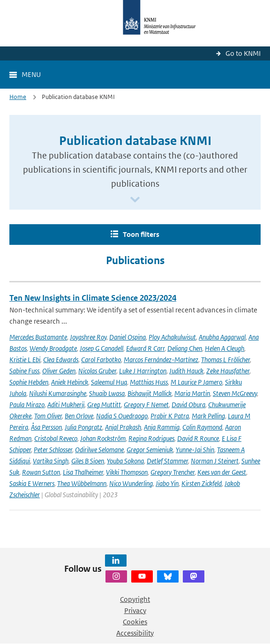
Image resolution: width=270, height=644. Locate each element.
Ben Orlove (79, 416)
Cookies (135, 622)
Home (18, 97)
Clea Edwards (61, 360)
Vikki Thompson (127, 472)
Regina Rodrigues (151, 438)
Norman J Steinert (215, 461)
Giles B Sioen (88, 461)
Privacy (135, 610)
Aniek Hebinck (70, 382)
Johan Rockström (103, 438)
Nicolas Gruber (97, 371)
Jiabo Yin (167, 483)
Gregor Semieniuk (150, 450)
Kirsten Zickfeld (202, 483)
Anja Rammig (162, 427)
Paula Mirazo (27, 405)
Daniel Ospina (127, 337)
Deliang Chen (185, 348)
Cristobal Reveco (56, 438)
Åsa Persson (46, 427)
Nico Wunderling (131, 483)
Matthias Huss (149, 382)
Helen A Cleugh (225, 348)
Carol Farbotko (101, 360)
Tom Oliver (48, 416)
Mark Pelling (208, 416)
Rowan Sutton (41, 472)
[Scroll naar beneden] (135, 200)
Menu (31, 74)
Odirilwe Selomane (99, 450)
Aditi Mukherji (66, 405)
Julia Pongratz (83, 427)
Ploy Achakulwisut (172, 337)
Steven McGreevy (235, 393)
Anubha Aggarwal (222, 337)
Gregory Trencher (172, 472)
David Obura (188, 405)
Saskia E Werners (32, 483)
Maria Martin (192, 393)
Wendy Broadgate (53, 348)
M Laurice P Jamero (196, 382)
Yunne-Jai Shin (195, 450)
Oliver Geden (59, 371)
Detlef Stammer (167, 461)
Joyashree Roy (88, 337)
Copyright (135, 599)
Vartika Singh (51, 461)
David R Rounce (198, 438)
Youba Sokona (125, 461)
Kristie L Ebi (25, 360)
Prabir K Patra (170, 416)
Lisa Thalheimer (83, 472)
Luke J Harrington (143, 371)
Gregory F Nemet (146, 405)
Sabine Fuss (24, 371)
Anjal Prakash (123, 427)
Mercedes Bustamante (38, 337)
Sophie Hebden (29, 382)
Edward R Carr (145, 348)
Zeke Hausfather (228, 371)
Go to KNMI (243, 53)
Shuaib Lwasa (107, 393)
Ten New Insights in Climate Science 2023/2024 (93, 298)
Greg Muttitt (104, 405)
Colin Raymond (202, 427)
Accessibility (135, 633)
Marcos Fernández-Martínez (161, 360)
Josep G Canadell (101, 348)
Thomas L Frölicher (225, 360)
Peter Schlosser (53, 450)
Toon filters (141, 234)
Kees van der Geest (222, 472)
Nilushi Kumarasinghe (58, 393)
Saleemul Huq (109, 382)
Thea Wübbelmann (82, 483)
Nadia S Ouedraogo (122, 416)
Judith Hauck (186, 371)
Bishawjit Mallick (150, 393)
